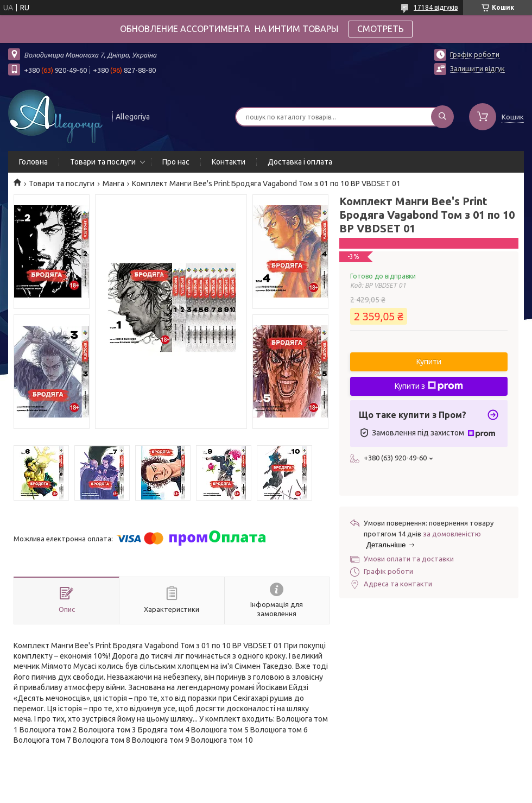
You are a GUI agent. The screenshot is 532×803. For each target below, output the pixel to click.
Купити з (429, 386)
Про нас (176, 162)
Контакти (229, 162)
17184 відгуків (436, 7)
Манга (113, 184)
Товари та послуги (103, 162)
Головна (33, 162)
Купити (429, 362)
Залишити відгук (477, 68)
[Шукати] (442, 117)
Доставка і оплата (300, 162)
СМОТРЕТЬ (381, 29)
